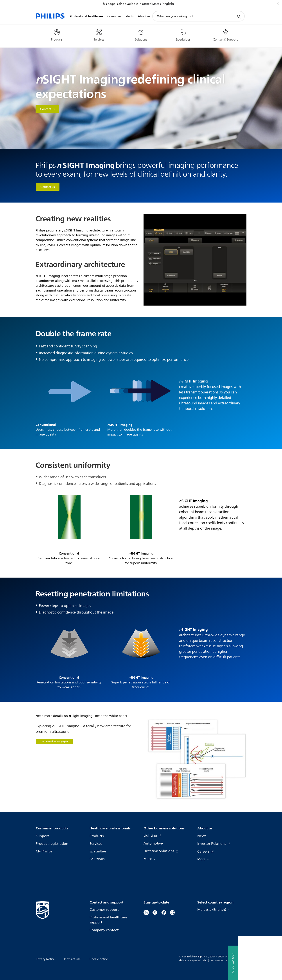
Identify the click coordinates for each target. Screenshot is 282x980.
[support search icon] (239, 16)
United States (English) (158, 4)
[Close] (278, 4)
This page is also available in (121, 4)
